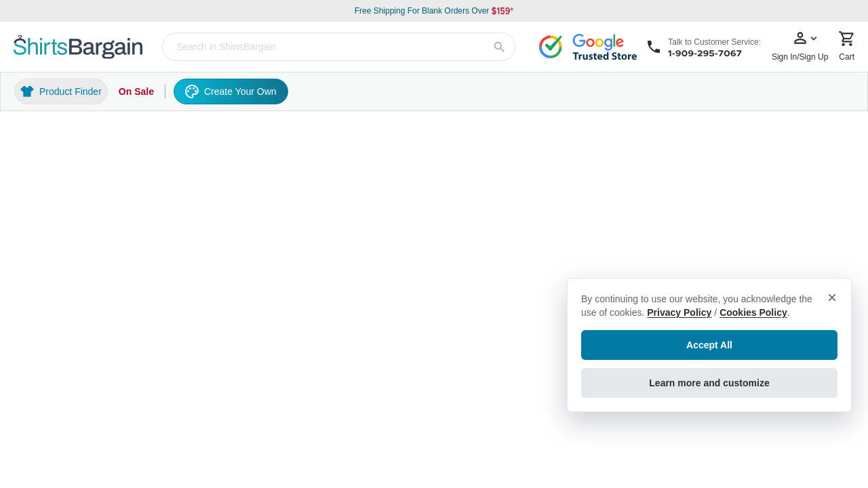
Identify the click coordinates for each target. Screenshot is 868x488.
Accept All (709, 345)
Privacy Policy (679, 312)
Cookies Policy (753, 312)
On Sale (136, 91)
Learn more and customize (709, 383)
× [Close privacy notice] (832, 297)
